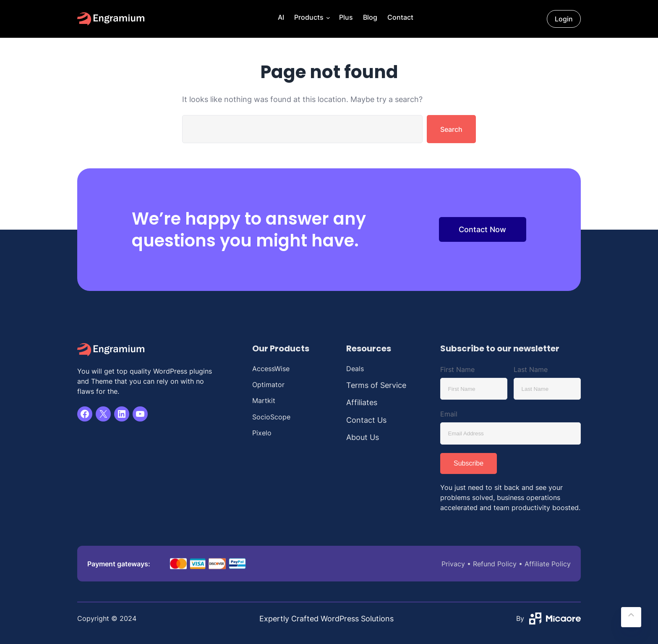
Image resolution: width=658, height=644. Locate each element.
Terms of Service (376, 385)
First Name (457, 369)
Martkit (264, 401)
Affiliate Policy (548, 564)
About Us (363, 437)
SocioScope (271, 417)
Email (449, 414)
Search (451, 129)
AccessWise (271, 369)
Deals (355, 369)
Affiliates (362, 402)
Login (564, 19)
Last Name (531, 369)
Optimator (268, 385)
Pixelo (262, 433)
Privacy (453, 564)
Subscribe (469, 463)
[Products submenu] (327, 19)
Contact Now (482, 229)
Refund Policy (495, 564)
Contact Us (366, 420)
